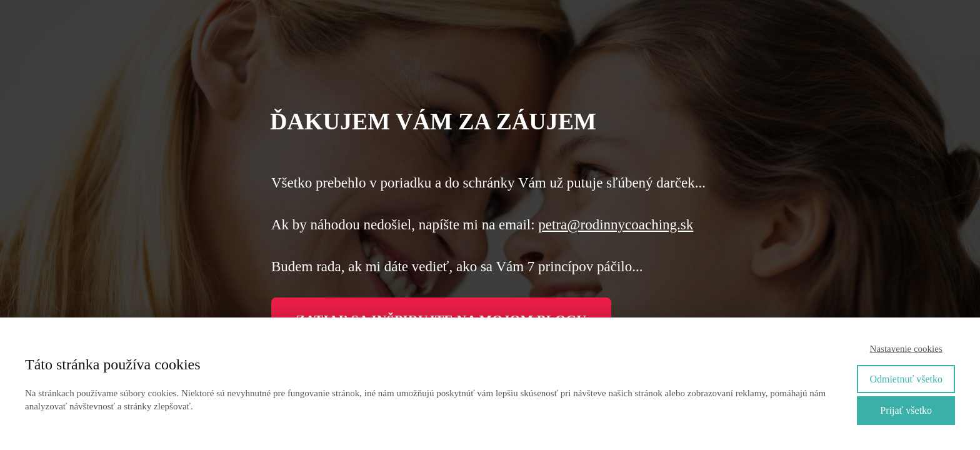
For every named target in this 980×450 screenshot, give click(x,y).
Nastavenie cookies (906, 349)
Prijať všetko (906, 410)
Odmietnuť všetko (906, 379)
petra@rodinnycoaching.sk (616, 225)
